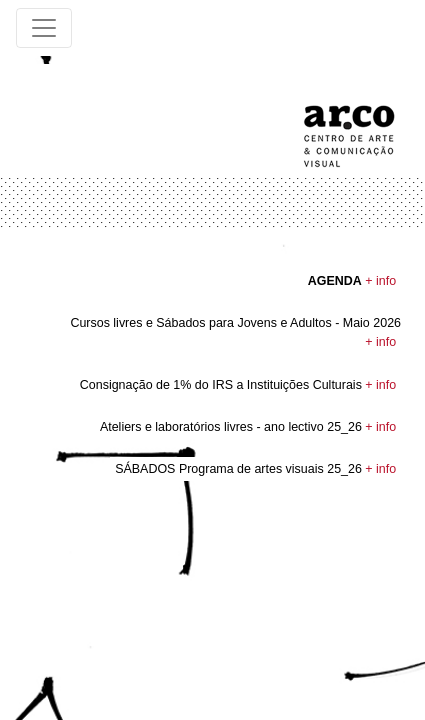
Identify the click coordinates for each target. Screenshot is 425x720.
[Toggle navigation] (44, 28)
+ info (380, 281)
